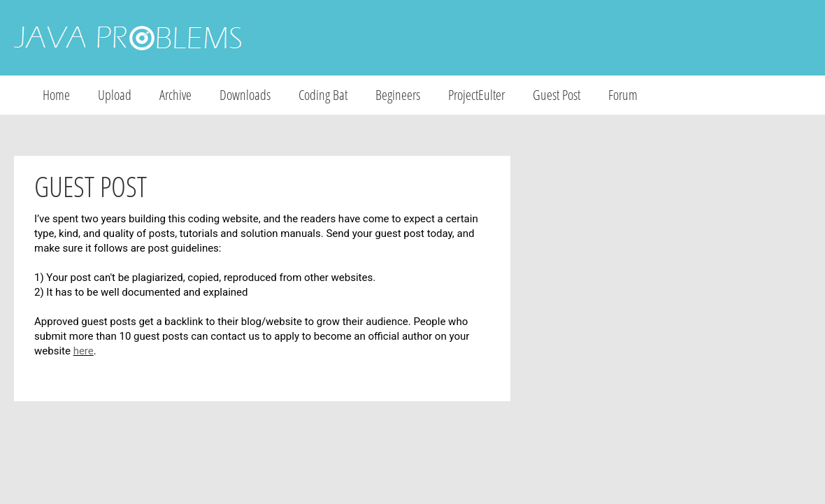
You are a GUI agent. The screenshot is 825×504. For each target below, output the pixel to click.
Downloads (245, 95)
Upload (115, 95)
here (84, 351)
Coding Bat (323, 95)
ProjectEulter (476, 95)
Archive (175, 95)
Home (56, 95)
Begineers (398, 95)
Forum (623, 95)
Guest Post (557, 95)
